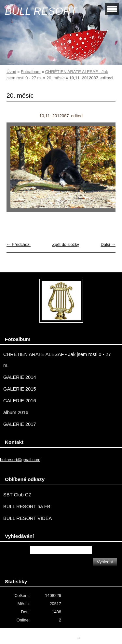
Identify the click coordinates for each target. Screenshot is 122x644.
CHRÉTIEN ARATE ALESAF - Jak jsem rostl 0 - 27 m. (57, 360)
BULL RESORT (41, 11)
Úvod (11, 72)
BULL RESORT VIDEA (27, 518)
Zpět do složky (66, 244)
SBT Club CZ (17, 495)
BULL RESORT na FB (27, 507)
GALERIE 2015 (20, 389)
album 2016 (16, 412)
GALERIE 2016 (20, 401)
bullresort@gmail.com (20, 460)
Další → (108, 244)
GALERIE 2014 (20, 377)
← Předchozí (19, 244)
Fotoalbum (31, 72)
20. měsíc (55, 78)
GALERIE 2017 (20, 424)
